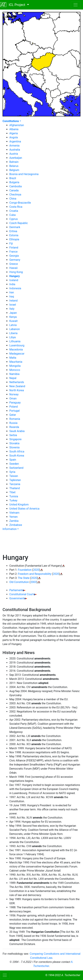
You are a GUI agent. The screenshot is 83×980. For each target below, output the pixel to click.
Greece (14, 264)
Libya (13, 337)
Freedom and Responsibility (35, 574)
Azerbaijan (16, 158)
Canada (14, 190)
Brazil (13, 178)
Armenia (14, 146)
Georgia (14, 256)
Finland (14, 248)
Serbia (13, 435)
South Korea (17, 456)
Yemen (13, 517)
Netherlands (17, 382)
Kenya (13, 317)
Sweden (14, 464)
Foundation (25, 570)
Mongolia (15, 366)
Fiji (11, 243)
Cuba (12, 215)
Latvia (13, 325)
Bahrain (14, 162)
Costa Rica (16, 207)
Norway (14, 394)
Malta (13, 358)
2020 (36, 570)
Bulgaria (14, 182)
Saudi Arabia (17, 431)
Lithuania (15, 341)
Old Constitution (19, 582)
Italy (12, 309)
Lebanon (15, 329)
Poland (14, 407)
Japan (13, 313)
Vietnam (14, 513)
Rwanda (14, 427)
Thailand (15, 488)
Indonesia (15, 288)
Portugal (15, 411)
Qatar (13, 415)
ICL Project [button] (13, 5)
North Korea (17, 390)
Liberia (13, 333)
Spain (13, 460)
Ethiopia (14, 239)
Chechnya (15, 195)
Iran (12, 292)
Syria (12, 472)
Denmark (15, 227)
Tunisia (14, 496)
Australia (15, 150)
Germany (15, 260)
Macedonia (16, 350)
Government (17, 598)
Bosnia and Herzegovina (24, 174)
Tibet (12, 492)
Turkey (13, 500)
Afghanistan (17, 125)
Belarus (14, 166)
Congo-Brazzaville (20, 203)
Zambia (14, 521)
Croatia (14, 211)
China (13, 199)
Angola (14, 137)
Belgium (14, 170)
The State (24, 578)
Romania (15, 419)
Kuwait (13, 321)
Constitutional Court (21, 594)
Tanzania (15, 484)
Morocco (15, 370)
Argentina (15, 141)
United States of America (24, 509)
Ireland (13, 301)
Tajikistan (15, 480)
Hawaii (13, 268)
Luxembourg (17, 345)
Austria (14, 154)
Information (10, 529)
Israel (13, 305)
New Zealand (17, 386)
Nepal (13, 378)
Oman (13, 398)
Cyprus (13, 219)
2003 (33, 582)
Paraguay (15, 403)
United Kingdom (19, 505)
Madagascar (17, 354)
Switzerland (16, 468)
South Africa (17, 452)
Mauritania (16, 362)
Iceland (14, 280)
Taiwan (14, 476)
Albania (14, 129)
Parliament (16, 590)
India (12, 284)
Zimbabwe (16, 525)
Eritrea (13, 231)
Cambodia (16, 186)
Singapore (15, 439)
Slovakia (14, 443)
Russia (13, 423)
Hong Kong (16, 272)
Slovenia (14, 447)
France (13, 252)
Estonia (14, 235)
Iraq (12, 296)
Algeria (14, 133)
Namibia (14, 374)
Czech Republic (19, 223)
